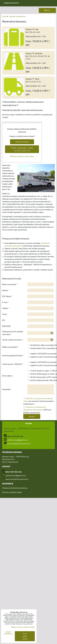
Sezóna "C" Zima (32, 79)
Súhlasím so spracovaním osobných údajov (38, 400)
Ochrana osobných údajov (12, 492)
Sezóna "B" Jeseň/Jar (34, 53)
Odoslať (32, 416)
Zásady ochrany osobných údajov (23, 627)
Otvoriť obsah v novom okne (22, 156)
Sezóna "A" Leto (32, 29)
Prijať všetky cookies (25, 636)
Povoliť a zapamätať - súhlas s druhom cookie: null (22, 149)
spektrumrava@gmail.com (17, 440)
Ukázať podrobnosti (8, 633)
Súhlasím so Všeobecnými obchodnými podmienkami (35, 408)
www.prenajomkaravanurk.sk (19, 444)
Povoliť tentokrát (22, 142)
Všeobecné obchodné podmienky (15, 488)
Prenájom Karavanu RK (11, 3)
